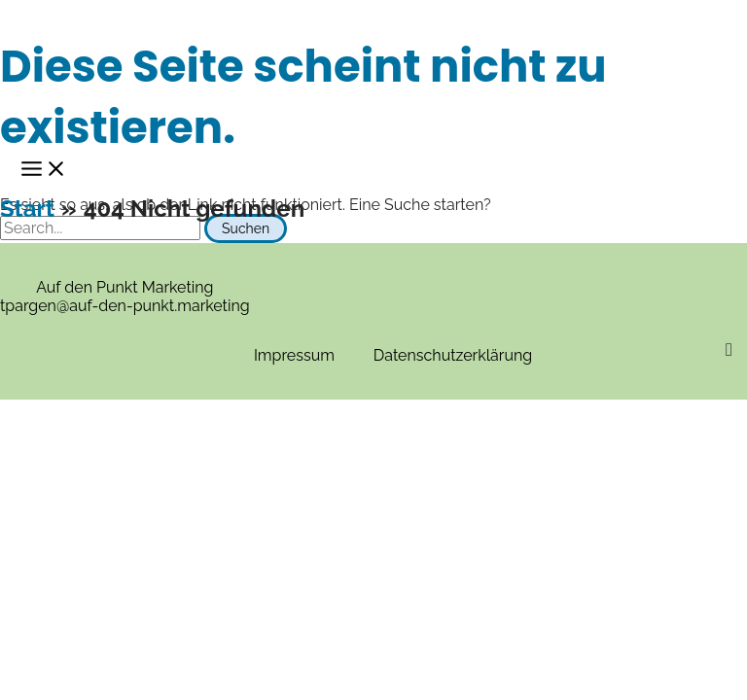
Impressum (294, 355)
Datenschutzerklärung (453, 355)
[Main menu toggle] (44, 170)
